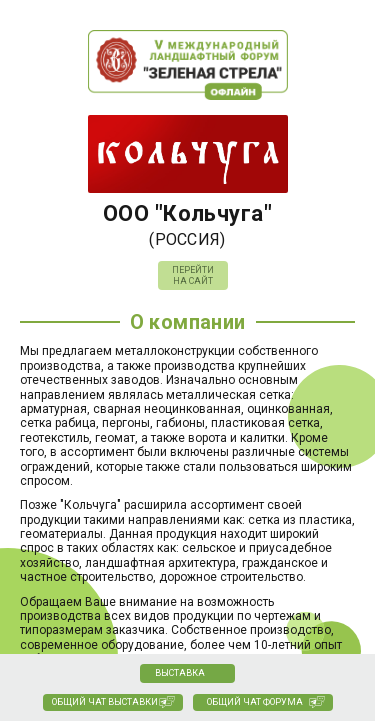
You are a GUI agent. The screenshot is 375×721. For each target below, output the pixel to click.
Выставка (180, 673)
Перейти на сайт (193, 275)
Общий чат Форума (255, 702)
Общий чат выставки (105, 702)
